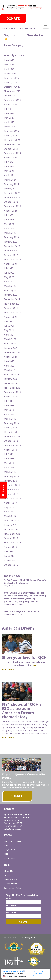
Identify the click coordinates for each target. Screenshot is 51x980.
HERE (34, 665)
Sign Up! (23, 922)
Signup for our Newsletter (24, 36)
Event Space (10, 858)
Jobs (6, 854)
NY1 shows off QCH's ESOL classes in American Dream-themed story (22, 711)
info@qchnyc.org (13, 829)
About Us (8, 871)
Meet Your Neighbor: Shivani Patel (22, 611)
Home (5, 28)
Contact (8, 875)
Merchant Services (34, 967)
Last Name (11, 912)
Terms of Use (11, 884)
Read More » (8, 669)
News (14, 28)
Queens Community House (25, 9)
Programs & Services (14, 841)
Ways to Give (10, 850)
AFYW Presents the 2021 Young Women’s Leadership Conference (25, 581)
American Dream (28, 28)
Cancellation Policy (13, 888)
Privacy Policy (10, 879)
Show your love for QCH (24, 657)
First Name (11, 905)
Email (9, 898)
